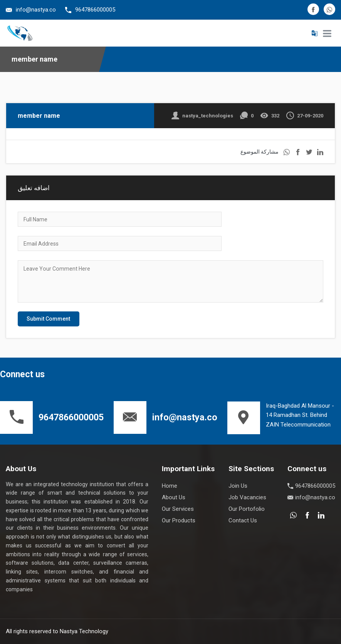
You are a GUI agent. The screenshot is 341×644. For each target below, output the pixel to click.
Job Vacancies (247, 497)
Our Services (178, 509)
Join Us (238, 486)
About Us (174, 497)
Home (170, 486)
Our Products (179, 520)
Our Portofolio (247, 509)
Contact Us (243, 520)
